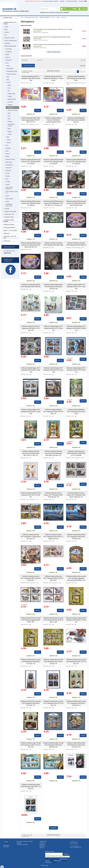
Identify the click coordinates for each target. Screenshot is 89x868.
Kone (9, 88)
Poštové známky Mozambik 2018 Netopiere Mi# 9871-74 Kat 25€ (31, 787)
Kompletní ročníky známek (9, 221)
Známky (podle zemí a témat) (10, 23)
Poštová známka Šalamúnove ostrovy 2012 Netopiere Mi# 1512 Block (53, 162)
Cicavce (9, 82)
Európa (6, 27)
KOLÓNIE (7, 209)
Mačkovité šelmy (12, 99)
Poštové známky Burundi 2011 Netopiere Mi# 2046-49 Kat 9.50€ (52, 37)
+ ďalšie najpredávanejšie (53, 52)
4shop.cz (54, 862)
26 (24, 73)
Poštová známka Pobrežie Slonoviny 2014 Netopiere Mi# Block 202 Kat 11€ (53, 453)
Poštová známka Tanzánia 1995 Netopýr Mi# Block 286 (53, 244)
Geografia (8, 148)
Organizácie (9, 168)
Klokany (10, 131)
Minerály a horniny (10, 159)
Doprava (8, 57)
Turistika (8, 182)
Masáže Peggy (44, 865)
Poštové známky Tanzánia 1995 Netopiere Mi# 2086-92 (76, 244)
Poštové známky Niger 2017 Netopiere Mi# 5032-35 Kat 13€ (31, 370)
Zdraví (7, 201)
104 (28, 73)
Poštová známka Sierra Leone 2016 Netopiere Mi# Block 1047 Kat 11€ (31, 703)
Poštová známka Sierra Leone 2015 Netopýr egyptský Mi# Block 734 (31, 620)
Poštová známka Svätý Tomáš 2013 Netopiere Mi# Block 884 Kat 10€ (53, 745)
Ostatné (10, 96)
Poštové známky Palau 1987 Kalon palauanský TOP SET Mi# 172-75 (31, 120)
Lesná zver (10, 102)
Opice (9, 113)
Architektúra (9, 52)
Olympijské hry (9, 165)
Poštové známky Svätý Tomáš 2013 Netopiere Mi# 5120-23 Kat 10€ (31, 745)
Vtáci (8, 77)
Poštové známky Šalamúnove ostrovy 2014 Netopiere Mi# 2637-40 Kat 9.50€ (76, 203)
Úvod (22, 17)
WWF (8, 137)
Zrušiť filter (83, 66)
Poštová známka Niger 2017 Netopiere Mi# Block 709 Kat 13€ (53, 370)
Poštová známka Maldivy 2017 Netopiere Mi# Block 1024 (76, 412)
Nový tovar (7, 241)
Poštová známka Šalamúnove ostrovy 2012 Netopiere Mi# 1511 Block (31, 162)
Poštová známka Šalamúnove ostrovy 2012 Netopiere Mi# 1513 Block (76, 162)
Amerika (7, 32)
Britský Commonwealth (10, 211)
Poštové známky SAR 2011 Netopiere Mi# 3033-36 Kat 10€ (31, 78)
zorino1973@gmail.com (76, 847)
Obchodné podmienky (72, 1)
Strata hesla (43, 846)
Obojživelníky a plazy (12, 71)
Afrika (6, 29)
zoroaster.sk (9, 9)
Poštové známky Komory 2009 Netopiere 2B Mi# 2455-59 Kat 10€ (52, 44)
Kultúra (7, 157)
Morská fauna (10, 68)
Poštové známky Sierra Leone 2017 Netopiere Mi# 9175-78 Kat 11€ (53, 703)
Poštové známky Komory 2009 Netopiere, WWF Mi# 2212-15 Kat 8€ (53, 29)
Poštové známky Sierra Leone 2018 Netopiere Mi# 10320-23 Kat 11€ (53, 662)
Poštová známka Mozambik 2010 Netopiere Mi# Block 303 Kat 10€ (53, 287)
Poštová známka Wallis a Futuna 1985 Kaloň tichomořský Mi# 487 (53, 120)
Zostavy (9, 143)
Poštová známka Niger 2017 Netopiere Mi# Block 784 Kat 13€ (76, 328)
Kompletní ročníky (9, 217)
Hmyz (8, 66)
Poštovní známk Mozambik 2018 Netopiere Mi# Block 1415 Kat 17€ (76, 745)
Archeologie (9, 49)
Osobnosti (8, 170)
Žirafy (9, 129)
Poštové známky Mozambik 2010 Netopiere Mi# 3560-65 (31, 286)
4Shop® (52, 861)
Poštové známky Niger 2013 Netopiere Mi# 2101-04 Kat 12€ (76, 370)
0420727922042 (74, 843)
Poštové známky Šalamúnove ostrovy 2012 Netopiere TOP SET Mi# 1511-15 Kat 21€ (53, 203)
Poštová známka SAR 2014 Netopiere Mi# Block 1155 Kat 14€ (31, 328)
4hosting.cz (64, 861)
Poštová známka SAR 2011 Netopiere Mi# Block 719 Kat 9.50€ (53, 78)
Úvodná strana (8, 18)
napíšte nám (7, 253)
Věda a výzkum (9, 199)
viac (30, 83)
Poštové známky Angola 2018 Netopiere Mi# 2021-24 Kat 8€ (31, 495)
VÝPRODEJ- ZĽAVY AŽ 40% (10, 237)
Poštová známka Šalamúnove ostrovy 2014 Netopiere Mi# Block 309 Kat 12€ (31, 245)
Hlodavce (10, 121)
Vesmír (7, 196)
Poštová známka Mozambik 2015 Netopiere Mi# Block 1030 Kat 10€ (76, 537)
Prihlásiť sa (42, 843)
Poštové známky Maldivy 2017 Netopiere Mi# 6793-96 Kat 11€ (53, 412)
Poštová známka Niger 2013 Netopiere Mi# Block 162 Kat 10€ (31, 412)
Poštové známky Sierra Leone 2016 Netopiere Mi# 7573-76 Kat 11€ (76, 662)
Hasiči (7, 151)
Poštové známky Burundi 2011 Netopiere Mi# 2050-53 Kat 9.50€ (53, 578)
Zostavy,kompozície (9, 227)
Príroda (8, 173)
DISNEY (7, 55)
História (8, 154)
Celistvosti (7, 233)
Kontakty (62, 1)
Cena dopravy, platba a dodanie (50, 1)
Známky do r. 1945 (9, 214)
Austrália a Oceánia (9, 38)
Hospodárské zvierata (11, 125)
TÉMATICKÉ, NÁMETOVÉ (10, 46)
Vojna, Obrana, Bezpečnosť (9, 188)
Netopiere (11, 108)
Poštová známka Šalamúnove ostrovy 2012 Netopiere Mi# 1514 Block (31, 203)
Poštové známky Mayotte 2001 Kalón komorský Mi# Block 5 (76, 120)
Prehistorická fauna (12, 74)
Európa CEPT (9, 60)
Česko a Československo (11, 41)
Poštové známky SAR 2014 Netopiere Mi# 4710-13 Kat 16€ (76, 287)
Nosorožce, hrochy (13, 110)
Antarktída (7, 43)
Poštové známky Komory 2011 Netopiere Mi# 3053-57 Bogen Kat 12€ (53, 537)
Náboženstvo (9, 162)
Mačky (9, 85)
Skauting (8, 176)
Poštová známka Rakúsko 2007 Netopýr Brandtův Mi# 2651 (76, 78)
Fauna (7, 63)
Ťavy (9, 116)
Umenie (8, 184)
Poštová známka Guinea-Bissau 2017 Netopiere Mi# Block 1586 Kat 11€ (76, 495)
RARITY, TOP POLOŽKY (10, 230)
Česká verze (83, 1)
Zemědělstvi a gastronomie (9, 205)
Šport (7, 179)
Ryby (8, 80)
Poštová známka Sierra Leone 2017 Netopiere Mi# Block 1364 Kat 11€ (76, 703)
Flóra (7, 145)
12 (22, 73)
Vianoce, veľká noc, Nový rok (12, 192)
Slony (9, 119)
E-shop (47, 859)
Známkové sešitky (9, 224)
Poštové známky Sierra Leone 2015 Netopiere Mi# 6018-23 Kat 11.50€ (53, 620)
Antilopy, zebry (12, 94)
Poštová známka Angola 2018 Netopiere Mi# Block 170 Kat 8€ (76, 620)
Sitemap (42, 848)
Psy (9, 91)
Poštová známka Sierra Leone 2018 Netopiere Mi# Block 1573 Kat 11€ (31, 662)
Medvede (10, 105)
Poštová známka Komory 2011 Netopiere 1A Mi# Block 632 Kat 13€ (31, 537)
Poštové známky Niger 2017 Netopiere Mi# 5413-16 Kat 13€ (53, 328)
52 (26, 73)
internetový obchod (54, 859)
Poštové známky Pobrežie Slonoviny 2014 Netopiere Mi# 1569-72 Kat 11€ (31, 453)
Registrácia (42, 845)
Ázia (6, 35)
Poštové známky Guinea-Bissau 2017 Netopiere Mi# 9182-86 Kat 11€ (53, 495)
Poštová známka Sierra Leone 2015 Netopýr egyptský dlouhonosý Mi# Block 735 (76, 578)
